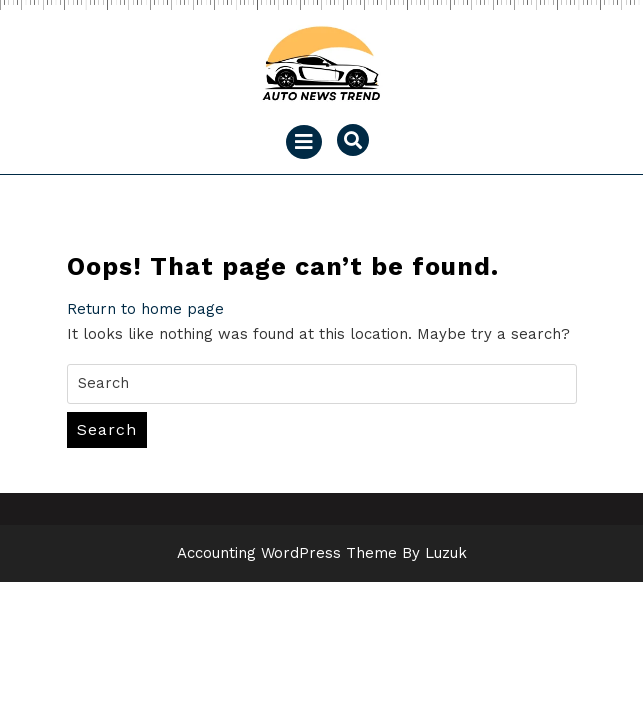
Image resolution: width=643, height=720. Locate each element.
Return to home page (145, 309)
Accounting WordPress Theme (287, 553)
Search (107, 429)
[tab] (304, 142)
